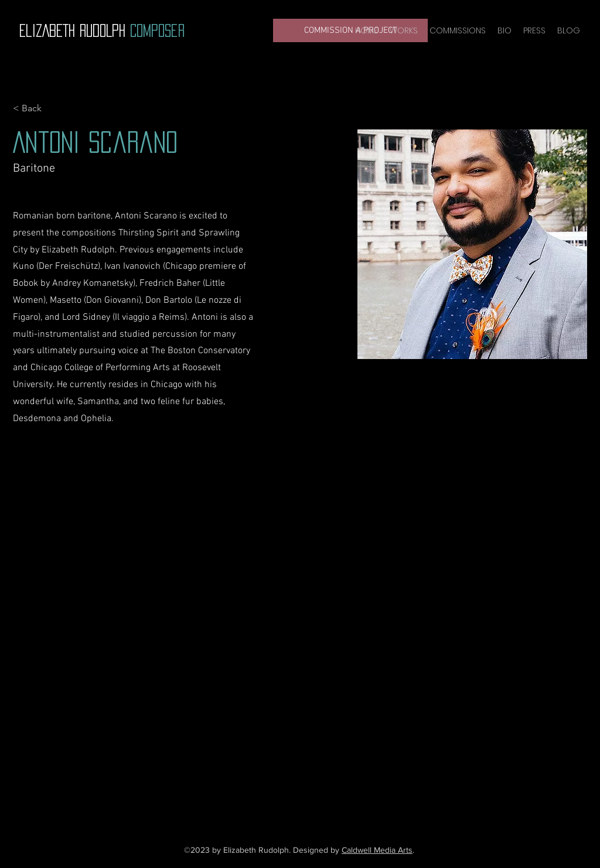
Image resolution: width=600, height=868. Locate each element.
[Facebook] (271, 773)
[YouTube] (288, 773)
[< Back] (36, 109)
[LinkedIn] (323, 773)
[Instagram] (306, 773)
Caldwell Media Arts (377, 850)
